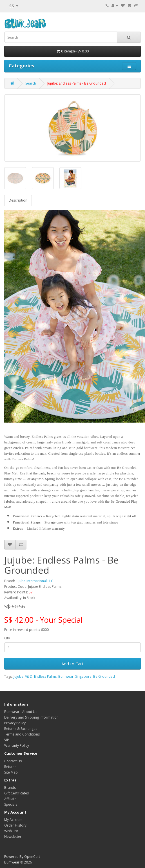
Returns (10, 767)
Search (31, 83)
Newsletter (13, 837)
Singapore (83, 676)
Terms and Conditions (22, 734)
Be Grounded (104, 676)
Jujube (18, 676)
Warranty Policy (17, 746)
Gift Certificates (16, 793)
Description (18, 200)
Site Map (11, 772)
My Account (13, 820)
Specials (11, 804)
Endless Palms (45, 676)
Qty (7, 638)
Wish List (11, 831)
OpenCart (32, 857)
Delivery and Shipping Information (31, 717)
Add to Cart (72, 664)
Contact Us (13, 761)
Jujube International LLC (34, 581)
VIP (7, 740)
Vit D (29, 676)
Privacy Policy (15, 723)
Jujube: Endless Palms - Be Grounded (77, 83)
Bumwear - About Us (21, 712)
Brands (10, 788)
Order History (15, 825)
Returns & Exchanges (21, 729)
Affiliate (10, 799)
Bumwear (66, 676)
